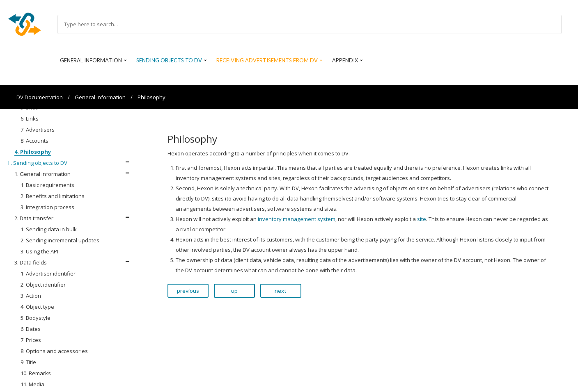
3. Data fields (31, 262)
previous (188, 291)
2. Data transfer (34, 218)
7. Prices (31, 340)
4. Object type (37, 307)
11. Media (32, 384)
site (422, 219)
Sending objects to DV (169, 60)
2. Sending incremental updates (60, 240)
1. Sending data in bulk (49, 229)
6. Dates (31, 329)
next (281, 291)
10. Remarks (36, 373)
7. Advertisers (38, 130)
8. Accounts (34, 141)
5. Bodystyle (36, 318)
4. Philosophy (33, 152)
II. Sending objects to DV (38, 163)
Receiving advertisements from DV (267, 60)
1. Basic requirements (47, 185)
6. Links (30, 119)
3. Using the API (39, 251)
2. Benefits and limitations (53, 196)
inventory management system (297, 219)
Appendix (345, 60)
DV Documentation (40, 97)
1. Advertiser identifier (48, 273)
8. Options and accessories (54, 351)
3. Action (31, 296)
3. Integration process (47, 207)
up (234, 291)
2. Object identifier (43, 285)
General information (91, 60)
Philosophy (151, 97)
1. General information (42, 174)
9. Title (28, 362)
